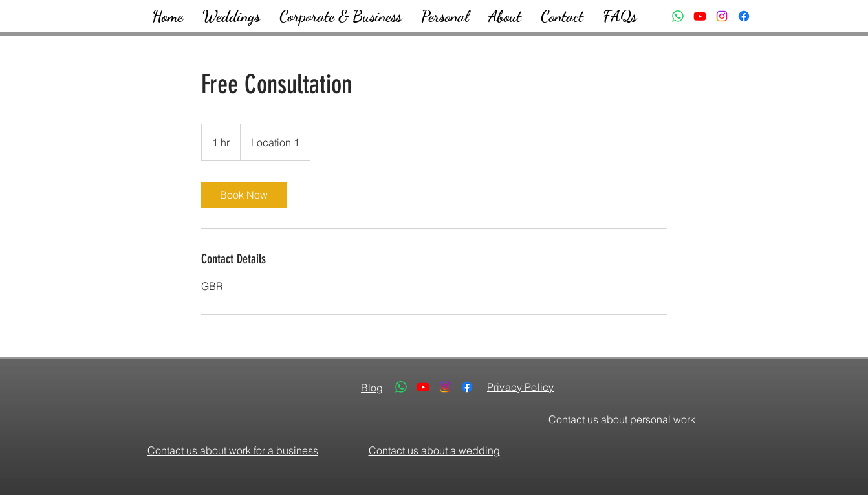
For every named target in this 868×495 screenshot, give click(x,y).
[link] (244, 195)
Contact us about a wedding (434, 450)
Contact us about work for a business (233, 450)
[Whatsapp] (678, 16)
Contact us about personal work (622, 419)
